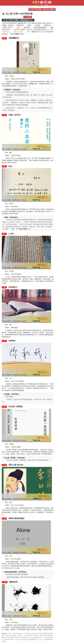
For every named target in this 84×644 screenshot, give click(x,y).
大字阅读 (28, 17)
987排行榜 (33, 9)
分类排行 (52, 9)
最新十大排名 (42, 9)
